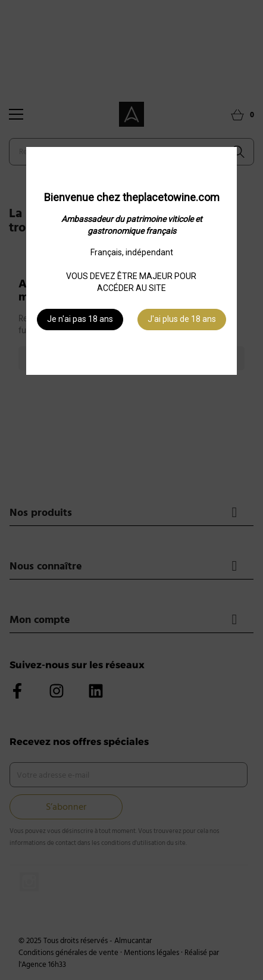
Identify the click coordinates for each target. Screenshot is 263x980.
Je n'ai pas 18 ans (80, 319)
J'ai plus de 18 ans (182, 319)
